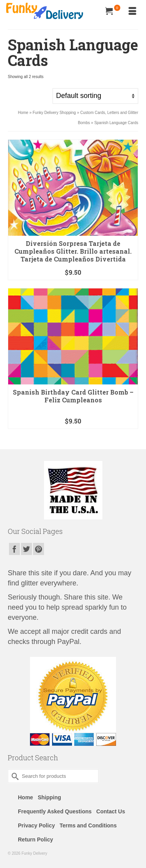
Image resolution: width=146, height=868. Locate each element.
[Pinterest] (39, 549)
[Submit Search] (14, 776)
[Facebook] (14, 549)
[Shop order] (95, 96)
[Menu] (132, 12)
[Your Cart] (113, 12)
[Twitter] (26, 549)
